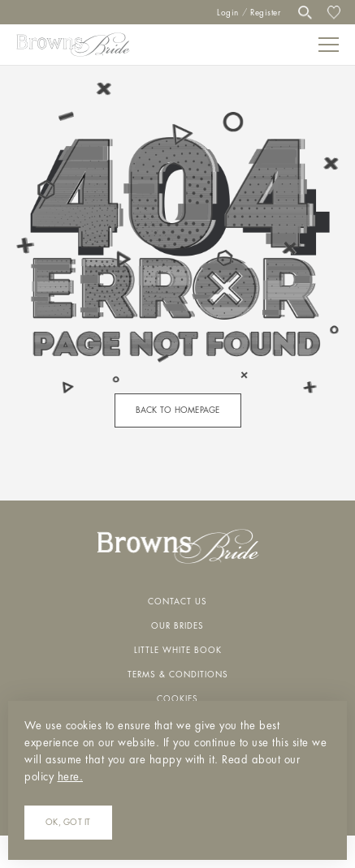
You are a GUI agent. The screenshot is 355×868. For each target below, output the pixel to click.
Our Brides (177, 626)
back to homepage (178, 410)
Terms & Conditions (178, 675)
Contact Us (177, 602)
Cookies (177, 699)
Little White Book (178, 651)
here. (71, 777)
